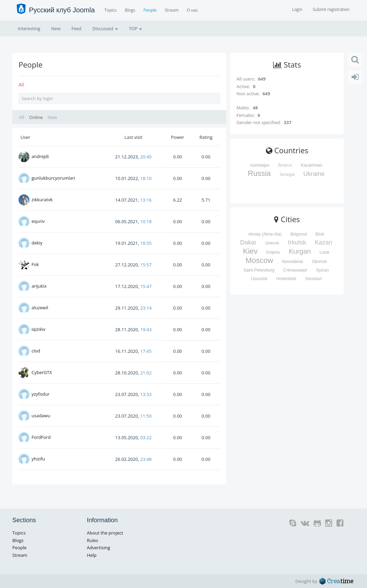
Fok (35, 264)
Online (36, 117)
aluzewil (40, 308)
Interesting (29, 28)
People (150, 10)
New (56, 28)
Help (92, 555)
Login (297, 9)
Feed (76, 28)
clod (36, 351)
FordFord (41, 437)
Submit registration (331, 9)
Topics (111, 10)
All (21, 85)
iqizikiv (39, 329)
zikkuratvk (42, 200)
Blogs (130, 10)
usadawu (41, 416)
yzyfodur (41, 394)
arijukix (39, 286)
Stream (172, 10)
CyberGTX (42, 372)
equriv (38, 221)
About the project (105, 533)
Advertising (99, 548)
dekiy (37, 243)
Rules (93, 540)
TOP (135, 28)
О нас (192, 10)
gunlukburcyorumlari (53, 178)
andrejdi (40, 156)
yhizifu (38, 459)
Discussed (105, 28)
